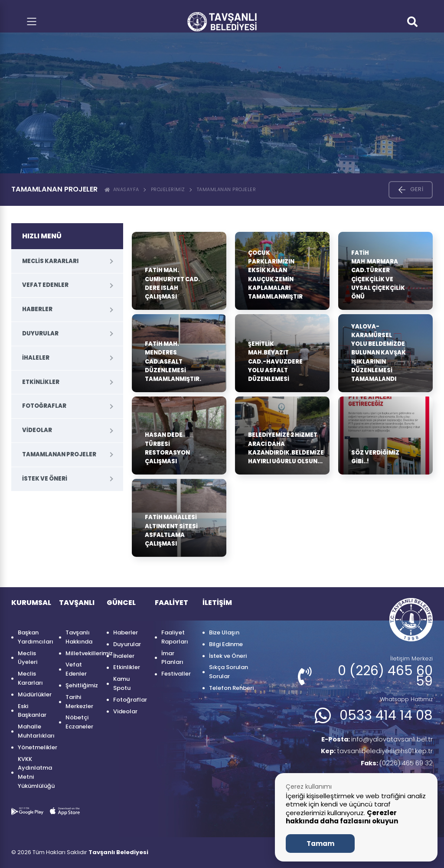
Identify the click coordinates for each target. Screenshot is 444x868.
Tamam (320, 844)
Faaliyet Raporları (175, 637)
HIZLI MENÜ (42, 236)
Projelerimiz (168, 189)
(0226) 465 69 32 (394, 766)
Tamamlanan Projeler (227, 189)
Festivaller (176, 674)
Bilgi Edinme (226, 644)
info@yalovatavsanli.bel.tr (373, 740)
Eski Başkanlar (32, 711)
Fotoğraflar (44, 406)
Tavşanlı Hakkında (79, 637)
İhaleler (36, 358)
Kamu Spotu (122, 683)
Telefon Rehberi (231, 688)
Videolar (37, 430)
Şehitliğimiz (82, 685)
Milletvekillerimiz (82, 653)
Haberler (37, 309)
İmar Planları (172, 658)
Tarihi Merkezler (79, 702)
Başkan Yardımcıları (34, 637)
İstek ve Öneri (45, 479)
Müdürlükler (34, 694)
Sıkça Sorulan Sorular (229, 672)
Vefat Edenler (45, 285)
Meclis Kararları (50, 261)
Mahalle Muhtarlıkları (34, 731)
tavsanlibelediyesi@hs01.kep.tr (374, 753)
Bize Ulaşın (224, 632)
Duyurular (40, 333)
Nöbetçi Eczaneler (79, 722)
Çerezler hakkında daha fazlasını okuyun (342, 817)
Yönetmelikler (34, 747)
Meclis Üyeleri (28, 658)
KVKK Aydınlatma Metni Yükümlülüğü (34, 772)
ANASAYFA (122, 189)
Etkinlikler (41, 382)
